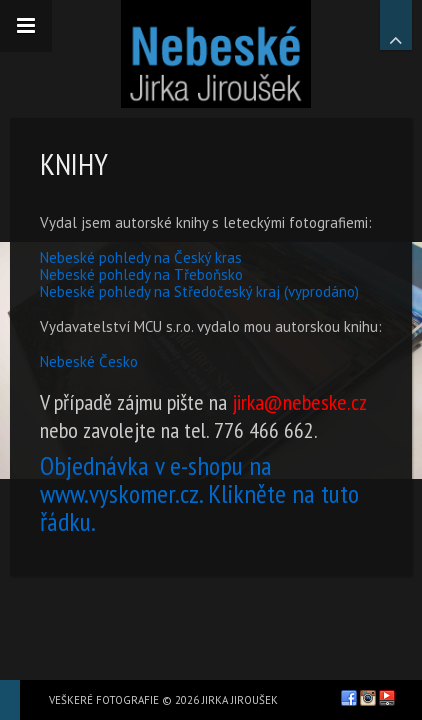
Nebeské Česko (89, 361)
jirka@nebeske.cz (299, 402)
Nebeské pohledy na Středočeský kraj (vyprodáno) (199, 291)
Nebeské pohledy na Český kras (141, 257)
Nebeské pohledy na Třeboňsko (141, 274)
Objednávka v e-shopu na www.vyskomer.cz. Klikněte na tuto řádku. (199, 493)
